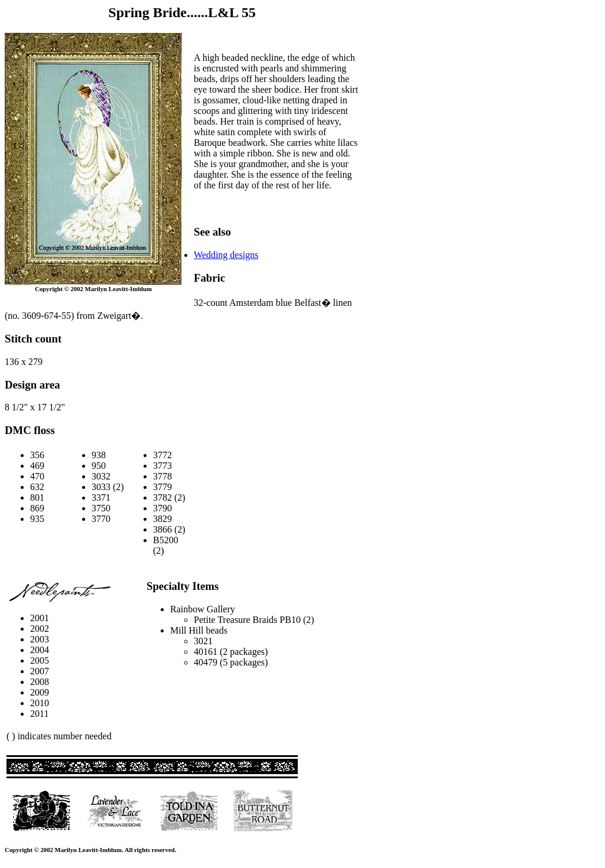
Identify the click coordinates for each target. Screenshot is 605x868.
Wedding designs (226, 255)
